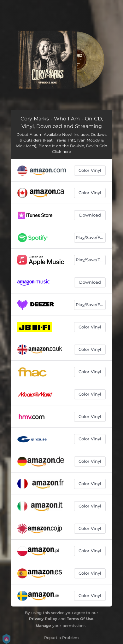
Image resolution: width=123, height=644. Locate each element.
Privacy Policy (43, 619)
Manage (43, 626)
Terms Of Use (80, 619)
